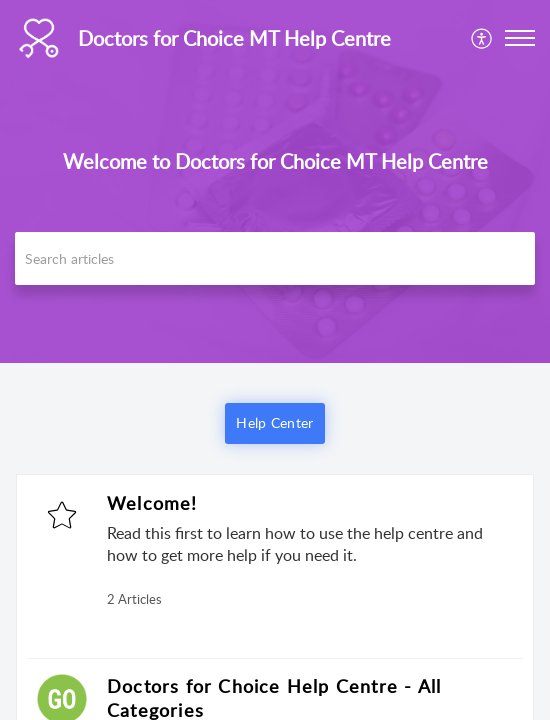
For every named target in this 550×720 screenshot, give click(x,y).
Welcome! (152, 503)
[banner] (275, 181)
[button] (520, 38)
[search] (275, 258)
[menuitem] (482, 38)
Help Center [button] (274, 422)
